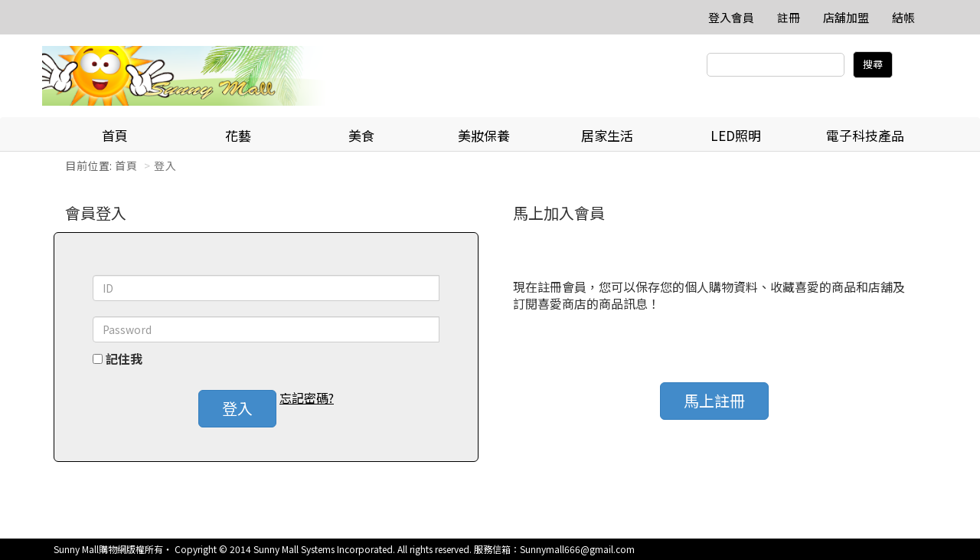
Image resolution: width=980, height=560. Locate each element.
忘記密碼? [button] (307, 398)
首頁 (115, 135)
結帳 (903, 17)
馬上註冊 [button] (714, 400)
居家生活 (607, 135)
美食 (361, 135)
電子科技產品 (865, 135)
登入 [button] (237, 408)
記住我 (124, 359)
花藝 (238, 135)
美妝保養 (484, 135)
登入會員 (731, 17)
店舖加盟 (846, 17)
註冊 (789, 17)
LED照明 (736, 135)
